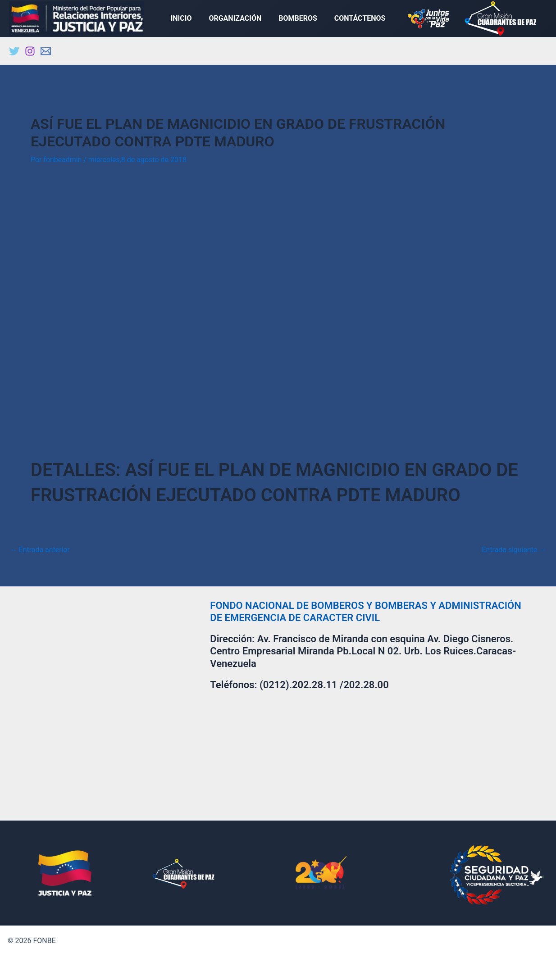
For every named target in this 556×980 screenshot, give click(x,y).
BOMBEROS (296, 19)
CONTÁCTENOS (356, 19)
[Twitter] (14, 53)
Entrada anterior (40, 551)
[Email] (46, 53)
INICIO (185, 19)
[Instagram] (30, 53)
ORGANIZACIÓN (236, 19)
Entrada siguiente (514, 551)
